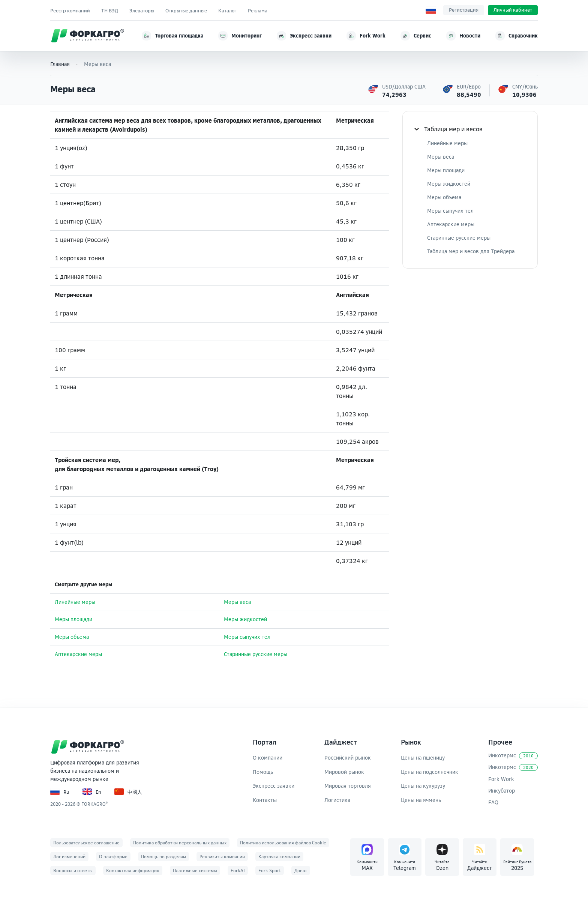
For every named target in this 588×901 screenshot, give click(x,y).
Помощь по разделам (163, 857)
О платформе (113, 857)
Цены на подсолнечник (430, 772)
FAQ (493, 802)
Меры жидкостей (245, 619)
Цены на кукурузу (423, 786)
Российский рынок (348, 758)
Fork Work (501, 779)
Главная (60, 64)
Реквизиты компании (222, 857)
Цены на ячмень (421, 800)
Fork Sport (270, 870)
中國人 (128, 792)
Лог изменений (69, 857)
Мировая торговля (348, 786)
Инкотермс (513, 756)
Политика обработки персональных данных (180, 843)
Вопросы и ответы (73, 870)
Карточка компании (279, 857)
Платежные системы (195, 870)
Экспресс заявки (274, 786)
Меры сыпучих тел (247, 637)
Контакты (265, 800)
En (92, 792)
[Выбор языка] (431, 10)
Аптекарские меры (78, 654)
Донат (301, 870)
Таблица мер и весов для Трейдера (471, 251)
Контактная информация (133, 870)
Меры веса (237, 602)
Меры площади (73, 619)
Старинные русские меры (256, 654)
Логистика (337, 800)
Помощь (263, 772)
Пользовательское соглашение (86, 843)
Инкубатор (502, 791)
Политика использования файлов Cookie (283, 843)
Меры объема (72, 637)
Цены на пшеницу (423, 758)
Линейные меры (75, 602)
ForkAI (238, 870)
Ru (60, 792)
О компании (268, 758)
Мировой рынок (344, 772)
